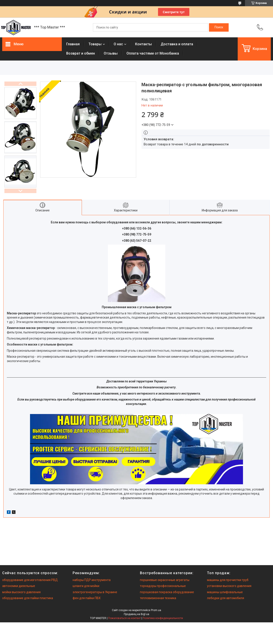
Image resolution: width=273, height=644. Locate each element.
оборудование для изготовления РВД (30, 580)
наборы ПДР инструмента (92, 580)
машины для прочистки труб (228, 580)
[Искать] (219, 27)
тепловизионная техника (158, 598)
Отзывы (111, 53)
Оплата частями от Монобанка (153, 53)
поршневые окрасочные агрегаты (165, 580)
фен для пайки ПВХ (87, 598)
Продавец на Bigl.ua (136, 614)
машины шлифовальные (225, 592)
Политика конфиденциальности (163, 618)
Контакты (143, 44)
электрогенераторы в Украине (95, 592)
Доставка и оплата (177, 44)
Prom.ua (156, 610)
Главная (73, 44)
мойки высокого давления (21, 592)
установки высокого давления (229, 586)
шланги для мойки (86, 586)
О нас (118, 44)
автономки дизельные (19, 586)
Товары (95, 44)
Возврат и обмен (81, 53)
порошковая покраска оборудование (167, 592)
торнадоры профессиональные (163, 586)
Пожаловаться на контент (124, 618)
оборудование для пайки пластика (28, 598)
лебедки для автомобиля (226, 598)
